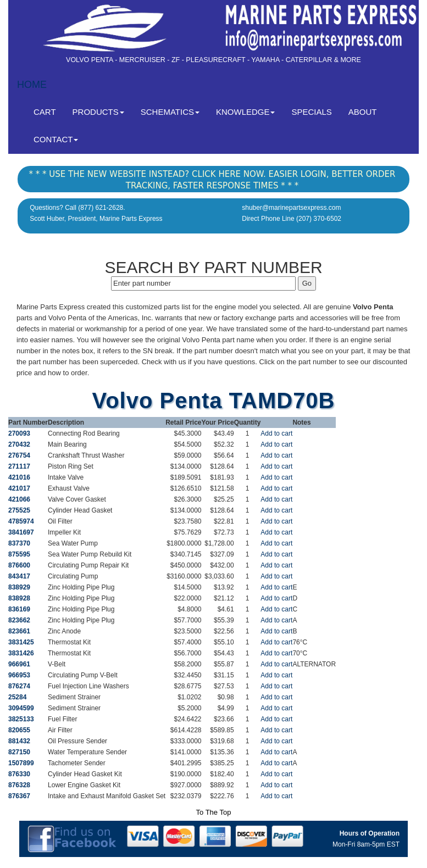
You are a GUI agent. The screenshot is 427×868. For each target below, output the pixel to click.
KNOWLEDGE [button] (246, 112)
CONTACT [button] (56, 139)
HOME (32, 85)
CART (49, 111)
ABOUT (363, 112)
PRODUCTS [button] (98, 112)
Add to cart (276, 433)
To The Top (214, 812)
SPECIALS (311, 112)
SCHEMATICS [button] (170, 112)
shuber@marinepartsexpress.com (291, 208)
